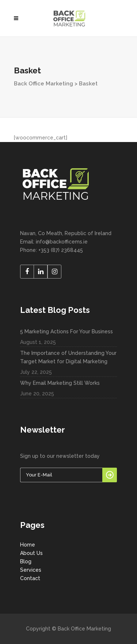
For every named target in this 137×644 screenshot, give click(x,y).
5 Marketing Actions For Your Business (66, 331)
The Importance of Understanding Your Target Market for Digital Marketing (68, 357)
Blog (26, 561)
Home (28, 545)
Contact (30, 578)
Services (31, 570)
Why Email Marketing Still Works (60, 383)
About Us (31, 553)
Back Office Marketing (43, 84)
